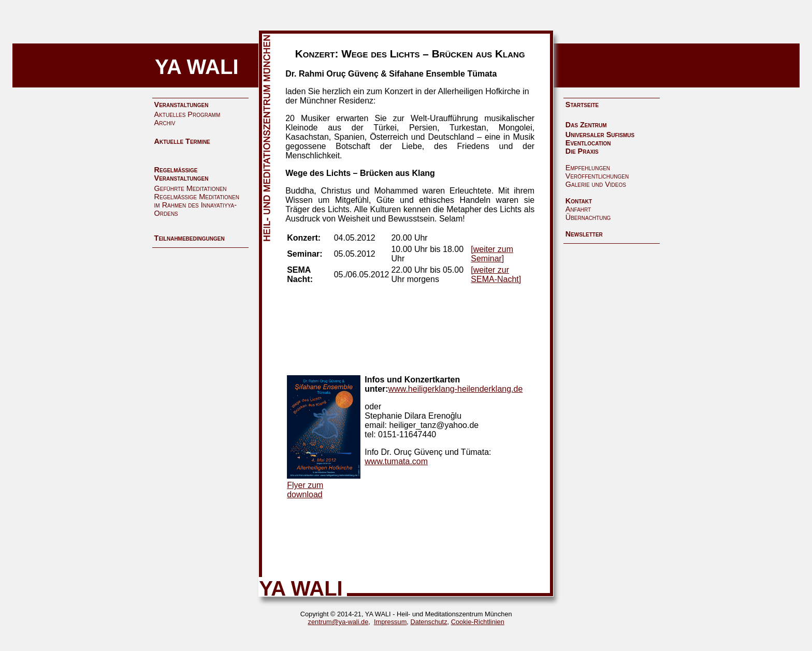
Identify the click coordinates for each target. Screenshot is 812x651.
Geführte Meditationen (191, 188)
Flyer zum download (305, 490)
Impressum (390, 622)
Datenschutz (429, 622)
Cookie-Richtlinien (478, 622)
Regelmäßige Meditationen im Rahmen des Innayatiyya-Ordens (197, 205)
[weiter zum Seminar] (492, 254)
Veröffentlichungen (597, 176)
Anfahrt (578, 209)
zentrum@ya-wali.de (338, 622)
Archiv (165, 123)
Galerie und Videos (596, 184)
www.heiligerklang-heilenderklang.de (456, 389)
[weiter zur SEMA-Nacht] (496, 275)
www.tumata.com (396, 461)
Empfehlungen (588, 168)
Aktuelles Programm (187, 114)
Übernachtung (588, 217)
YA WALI (197, 67)
